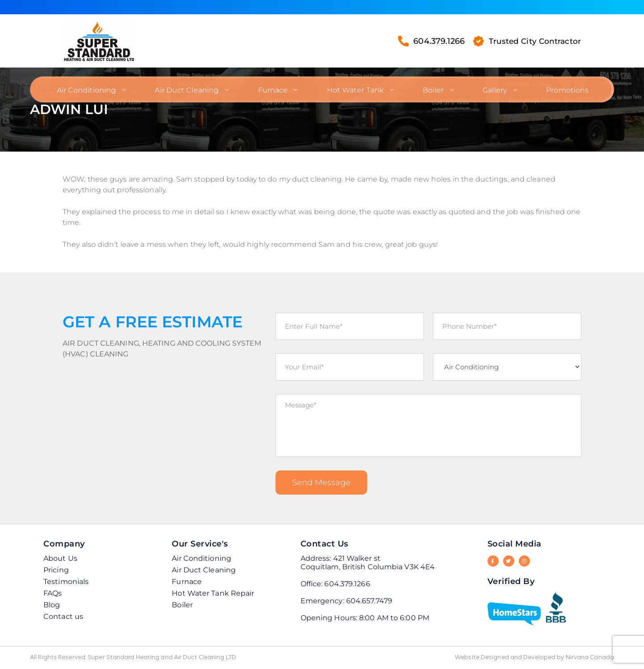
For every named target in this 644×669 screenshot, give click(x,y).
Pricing (56, 570)
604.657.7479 (369, 601)
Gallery (493, 88)
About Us (60, 558)
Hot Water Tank (354, 88)
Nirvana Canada (590, 658)
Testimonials (66, 582)
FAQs (53, 593)
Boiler (432, 88)
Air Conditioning (88, 88)
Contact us (63, 616)
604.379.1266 (428, 41)
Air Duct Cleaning (188, 88)
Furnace (273, 88)
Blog (52, 605)
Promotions (564, 88)
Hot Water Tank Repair (213, 593)
